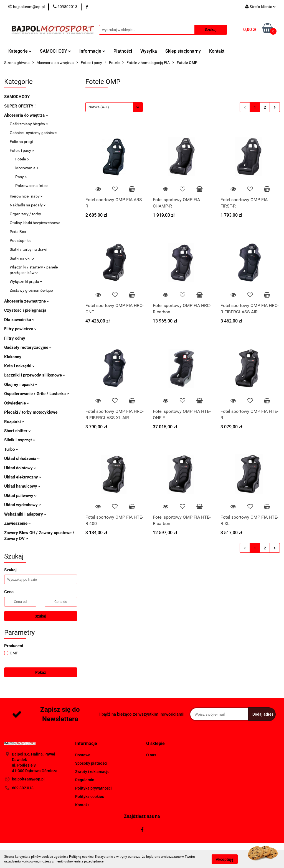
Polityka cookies (90, 797)
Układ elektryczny (23, 477)
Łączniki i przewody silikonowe (35, 375)
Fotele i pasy (22, 150)
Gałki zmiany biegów (29, 124)
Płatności (123, 51)
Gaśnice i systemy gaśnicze (33, 133)
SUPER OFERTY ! (20, 106)
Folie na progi (21, 142)
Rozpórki (14, 422)
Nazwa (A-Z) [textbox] (99, 107)
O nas (151, 755)
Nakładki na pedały (28, 205)
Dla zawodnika (19, 320)
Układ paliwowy (20, 496)
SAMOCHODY (55, 51)
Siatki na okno (22, 258)
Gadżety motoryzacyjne (28, 347)
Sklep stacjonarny (183, 51)
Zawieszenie (17, 523)
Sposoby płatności (91, 763)
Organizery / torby (25, 214)
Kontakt (217, 51)
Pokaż (41, 672)
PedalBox (18, 232)
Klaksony (13, 357)
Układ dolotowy (20, 468)
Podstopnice (21, 240)
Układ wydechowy (23, 505)
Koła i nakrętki (19, 366)
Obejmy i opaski (21, 385)
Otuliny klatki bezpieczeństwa (35, 223)
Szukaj (40, 616)
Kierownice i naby (26, 196)
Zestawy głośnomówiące (31, 290)
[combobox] (114, 107)
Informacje (92, 51)
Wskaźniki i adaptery (25, 514)
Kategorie (20, 51)
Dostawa (83, 755)
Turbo (11, 449)
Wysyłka (149, 51)
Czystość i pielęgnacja (25, 310)
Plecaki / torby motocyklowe (31, 412)
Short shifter (17, 431)
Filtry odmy (15, 338)
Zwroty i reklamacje (92, 772)
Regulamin (85, 780)
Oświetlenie (17, 403)
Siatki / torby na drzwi (28, 249)
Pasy (21, 177)
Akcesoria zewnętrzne (27, 301)
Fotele (22, 159)
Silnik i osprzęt (20, 440)
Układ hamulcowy (22, 486)
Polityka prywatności (93, 788)
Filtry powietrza (20, 329)
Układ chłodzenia (22, 459)
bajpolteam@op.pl (28, 779)
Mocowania (27, 168)
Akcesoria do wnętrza (26, 115)
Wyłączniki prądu (26, 281)
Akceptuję (225, 859)
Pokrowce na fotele (32, 186)
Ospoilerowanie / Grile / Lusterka (37, 394)
